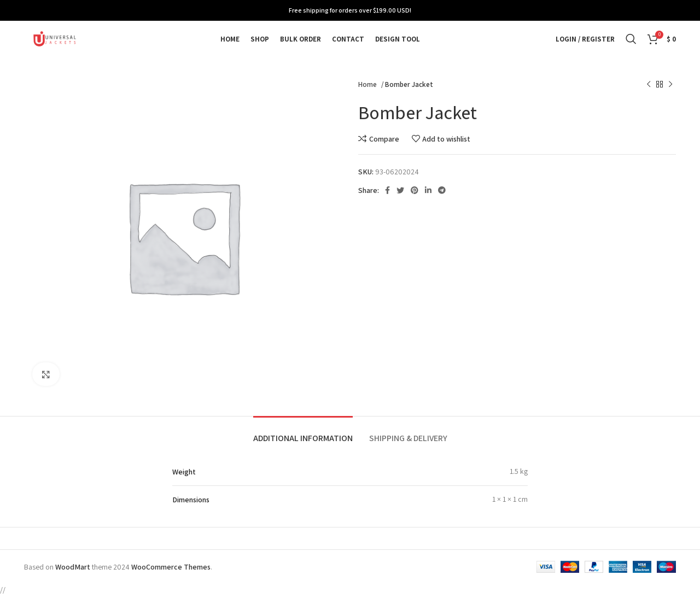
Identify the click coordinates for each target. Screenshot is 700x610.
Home (368, 98)
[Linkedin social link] (428, 204)
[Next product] (670, 99)
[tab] (303, 447)
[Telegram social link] (442, 204)
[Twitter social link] (400, 204)
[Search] (631, 46)
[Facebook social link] (387, 204)
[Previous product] (649, 99)
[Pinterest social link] (415, 204)
